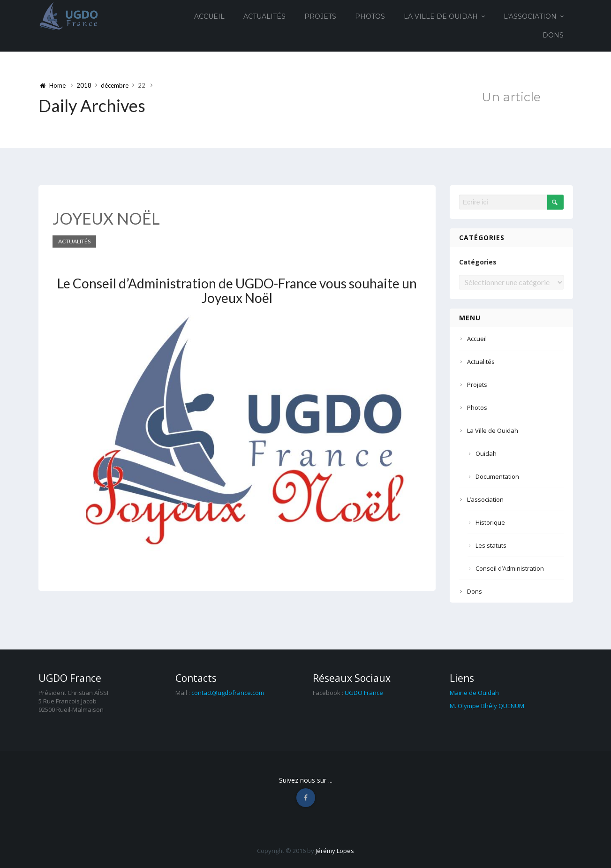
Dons (553, 35)
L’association (530, 16)
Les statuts (491, 545)
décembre (115, 85)
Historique (490, 522)
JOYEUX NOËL (106, 218)
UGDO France (364, 693)
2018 (84, 85)
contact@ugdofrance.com (228, 693)
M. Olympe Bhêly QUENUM (487, 706)
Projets (320, 16)
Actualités (264, 16)
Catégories (478, 262)
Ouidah (486, 453)
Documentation (497, 476)
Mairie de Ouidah (474, 693)
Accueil (209, 16)
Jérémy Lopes (335, 851)
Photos (370, 16)
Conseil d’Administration (510, 568)
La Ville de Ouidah (441, 16)
